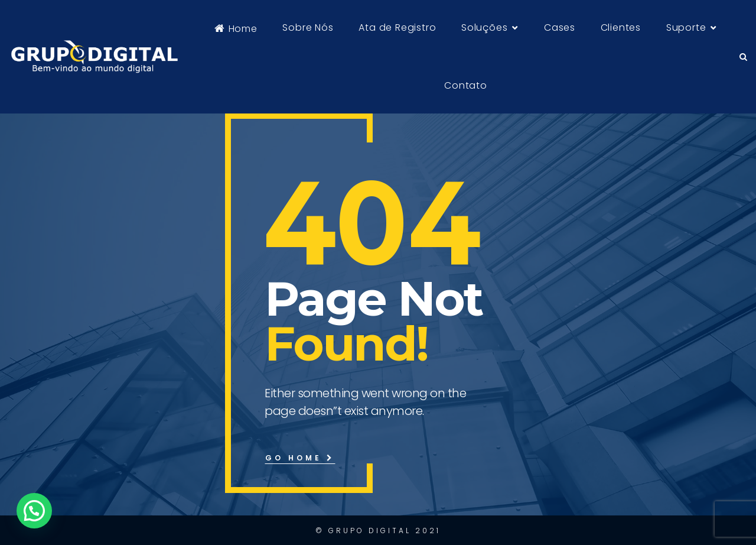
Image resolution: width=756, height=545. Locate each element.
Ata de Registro (397, 27)
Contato (466, 85)
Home (236, 29)
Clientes (621, 27)
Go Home (300, 458)
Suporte (686, 27)
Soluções (484, 27)
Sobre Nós (308, 27)
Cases (560, 27)
